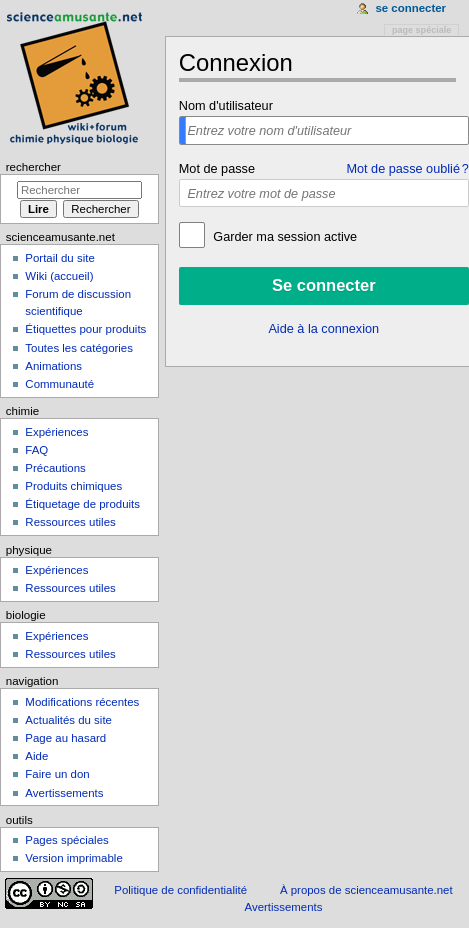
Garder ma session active (283, 237)
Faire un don (57, 774)
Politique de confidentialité (180, 890)
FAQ (36, 450)
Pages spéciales (66, 840)
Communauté (59, 384)
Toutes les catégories (79, 348)
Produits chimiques (73, 486)
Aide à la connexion (323, 329)
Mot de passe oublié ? (407, 169)
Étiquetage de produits (82, 504)
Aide (36, 756)
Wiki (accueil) (59, 276)
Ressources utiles (70, 522)
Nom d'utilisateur (226, 106)
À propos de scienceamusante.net (366, 890)
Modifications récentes (82, 702)
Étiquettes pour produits (85, 329)
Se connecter (410, 8)
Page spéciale (421, 30)
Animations (53, 366)
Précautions (55, 468)
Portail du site (59, 258)
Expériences (56, 432)
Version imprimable (73, 858)
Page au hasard (65, 738)
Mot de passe (217, 169)
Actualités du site (68, 720)
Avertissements (64, 793)
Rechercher (33, 167)
